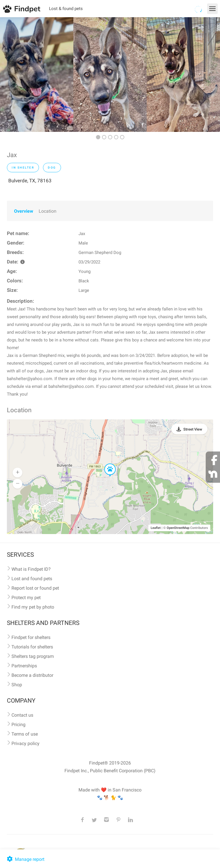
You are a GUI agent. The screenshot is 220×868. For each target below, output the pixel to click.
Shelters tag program (33, 656)
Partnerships (24, 666)
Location (48, 211)
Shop (17, 685)
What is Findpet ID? (31, 569)
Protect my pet (26, 598)
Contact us (22, 715)
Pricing (18, 725)
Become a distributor (32, 675)
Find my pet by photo (33, 607)
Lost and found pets (32, 579)
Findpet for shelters (31, 637)
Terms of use (25, 734)
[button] (106, 464)
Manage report (25, 859)
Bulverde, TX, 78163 (30, 181)
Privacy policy (25, 743)
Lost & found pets (66, 9)
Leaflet (156, 528)
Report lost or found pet (35, 588)
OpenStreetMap (178, 528)
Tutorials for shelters (32, 647)
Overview (24, 211)
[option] (37, 75)
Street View (193, 429)
